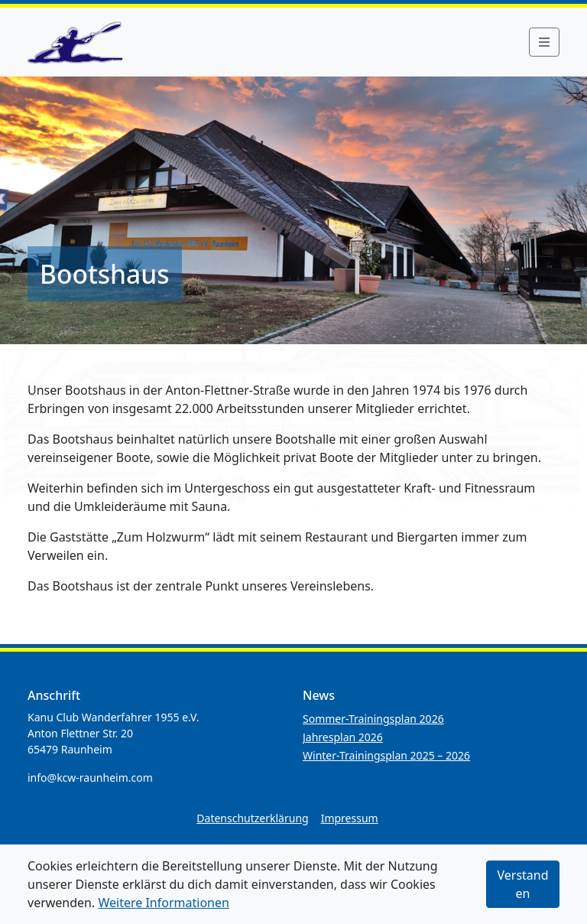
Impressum (350, 818)
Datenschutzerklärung (252, 818)
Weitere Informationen (163, 903)
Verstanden (522, 884)
